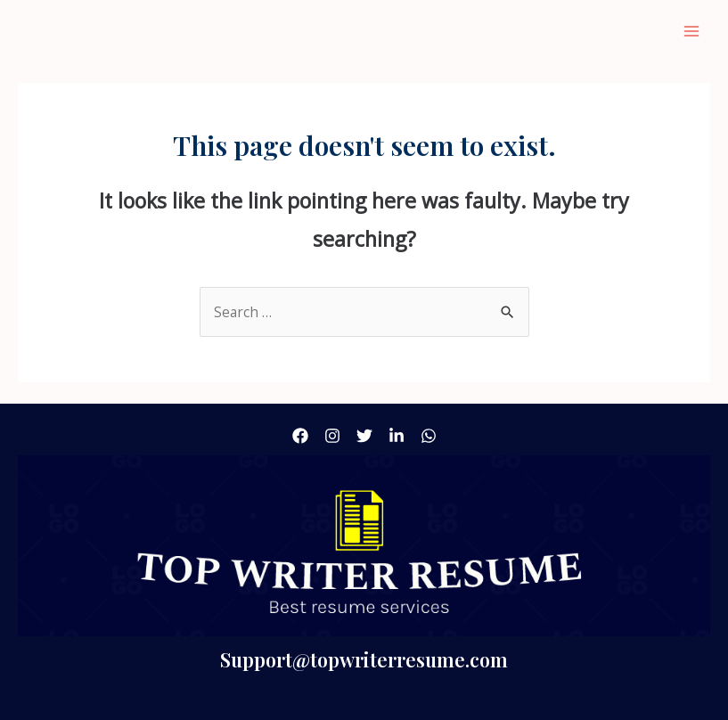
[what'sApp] (429, 436)
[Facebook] (300, 436)
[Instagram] (332, 436)
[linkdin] (397, 436)
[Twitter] (364, 436)
